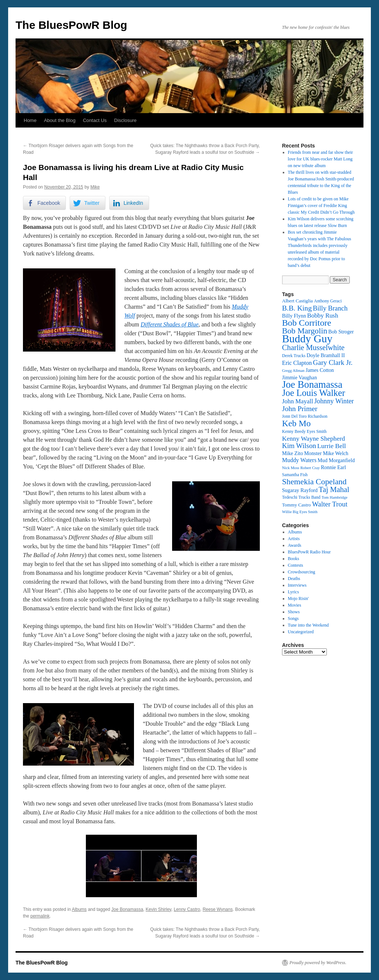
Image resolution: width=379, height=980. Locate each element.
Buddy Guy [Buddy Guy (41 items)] (307, 339)
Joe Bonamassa (127, 909)
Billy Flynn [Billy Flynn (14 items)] (294, 316)
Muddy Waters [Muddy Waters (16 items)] (299, 460)
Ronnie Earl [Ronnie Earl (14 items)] (333, 467)
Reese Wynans (217, 909)
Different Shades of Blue (170, 324)
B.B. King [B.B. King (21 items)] (297, 308)
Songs (293, 618)
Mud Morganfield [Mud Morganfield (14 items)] (336, 460)
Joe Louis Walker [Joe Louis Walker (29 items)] (313, 393)
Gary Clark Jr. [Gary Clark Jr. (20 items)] (333, 362)
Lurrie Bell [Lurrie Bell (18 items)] (332, 446)
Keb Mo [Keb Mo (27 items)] (296, 423)
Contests (296, 565)
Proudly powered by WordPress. (318, 963)
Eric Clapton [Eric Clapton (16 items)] (297, 363)
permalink (40, 916)
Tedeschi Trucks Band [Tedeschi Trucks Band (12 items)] (301, 497)
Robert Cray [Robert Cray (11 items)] (310, 468)
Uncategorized (301, 632)
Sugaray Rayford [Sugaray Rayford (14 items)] (300, 490)
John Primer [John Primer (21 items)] (300, 408)
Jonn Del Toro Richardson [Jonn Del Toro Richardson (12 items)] (305, 416)
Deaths (294, 579)
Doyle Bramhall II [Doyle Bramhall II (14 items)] (326, 355)
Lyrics (294, 592)
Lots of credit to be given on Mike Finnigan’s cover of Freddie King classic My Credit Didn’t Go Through (321, 206)
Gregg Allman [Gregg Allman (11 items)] (293, 371)
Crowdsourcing (302, 572)
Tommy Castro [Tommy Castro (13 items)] (296, 505)
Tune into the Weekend (308, 625)
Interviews (297, 585)
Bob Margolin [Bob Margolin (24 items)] (305, 331)
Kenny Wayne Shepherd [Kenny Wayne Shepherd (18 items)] (313, 438)
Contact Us (95, 120)
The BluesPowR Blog (71, 25)
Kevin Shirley (159, 909)
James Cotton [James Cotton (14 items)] (320, 370)
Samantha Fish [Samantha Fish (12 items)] (295, 475)
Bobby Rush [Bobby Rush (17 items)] (323, 316)
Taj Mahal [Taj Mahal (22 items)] (334, 489)
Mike (95, 187)
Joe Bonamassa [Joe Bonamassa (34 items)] (312, 384)
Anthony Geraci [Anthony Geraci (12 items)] (328, 301)
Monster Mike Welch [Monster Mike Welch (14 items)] (326, 453)
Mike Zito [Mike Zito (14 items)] (293, 453)
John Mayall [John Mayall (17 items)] (298, 401)
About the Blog (60, 120)
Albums (79, 909)
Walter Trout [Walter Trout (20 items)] (330, 504)
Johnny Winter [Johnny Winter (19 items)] (334, 401)
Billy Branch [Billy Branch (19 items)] (330, 308)
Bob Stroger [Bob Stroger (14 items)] (341, 332)
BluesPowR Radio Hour (309, 552)
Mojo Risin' (298, 598)
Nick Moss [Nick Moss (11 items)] (291, 468)
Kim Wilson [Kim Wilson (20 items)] (299, 446)
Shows (294, 612)
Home (30, 120)
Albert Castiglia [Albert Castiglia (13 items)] (297, 301)
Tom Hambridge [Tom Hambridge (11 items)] (335, 497)
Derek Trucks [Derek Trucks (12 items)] (294, 356)
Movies (295, 605)
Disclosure (125, 120)
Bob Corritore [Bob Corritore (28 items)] (307, 323)
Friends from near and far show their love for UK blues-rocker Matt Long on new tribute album (321, 159)
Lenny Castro (187, 909)
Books (294, 559)
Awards (295, 545)
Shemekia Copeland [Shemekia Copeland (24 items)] (314, 482)
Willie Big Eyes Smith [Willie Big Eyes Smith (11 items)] (300, 512)
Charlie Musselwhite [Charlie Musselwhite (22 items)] (313, 347)
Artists (294, 539)
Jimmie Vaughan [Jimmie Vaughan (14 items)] (299, 377)
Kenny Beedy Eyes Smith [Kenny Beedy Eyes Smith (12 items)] (304, 432)
